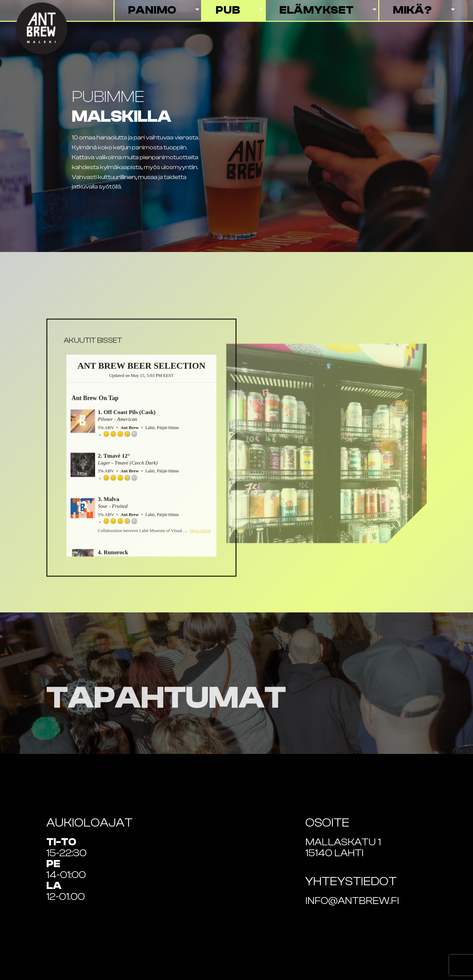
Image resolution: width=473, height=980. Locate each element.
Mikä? (413, 10)
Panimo (152, 10)
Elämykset (317, 10)
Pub (228, 10)
